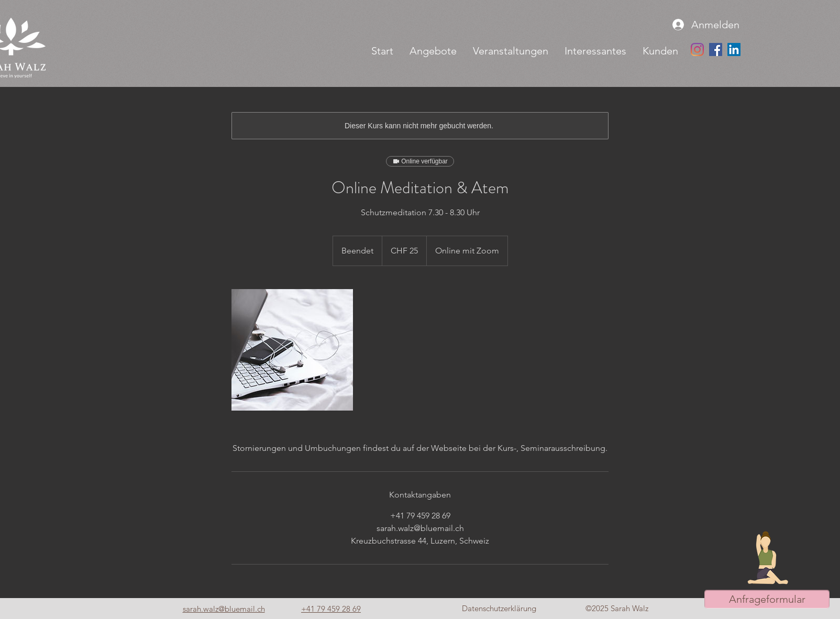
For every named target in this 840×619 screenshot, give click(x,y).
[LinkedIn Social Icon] (734, 49)
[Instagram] (697, 49)
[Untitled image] (292, 350)
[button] (433, 51)
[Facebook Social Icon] (716, 49)
